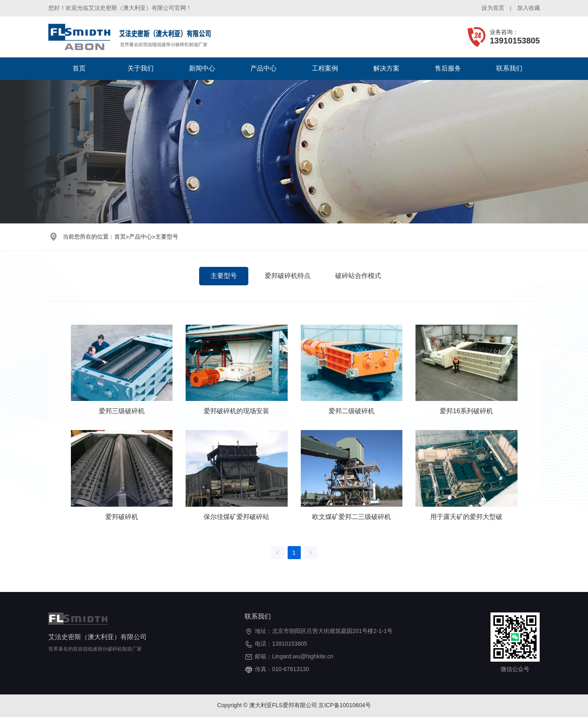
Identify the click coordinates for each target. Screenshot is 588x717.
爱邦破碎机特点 (288, 276)
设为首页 (493, 8)
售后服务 (448, 68)
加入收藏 (529, 8)
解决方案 (386, 68)
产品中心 (263, 68)
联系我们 (509, 68)
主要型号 (167, 237)
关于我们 (141, 68)
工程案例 (325, 68)
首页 (79, 68)
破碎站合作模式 (358, 276)
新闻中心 (202, 68)
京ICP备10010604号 (345, 705)
